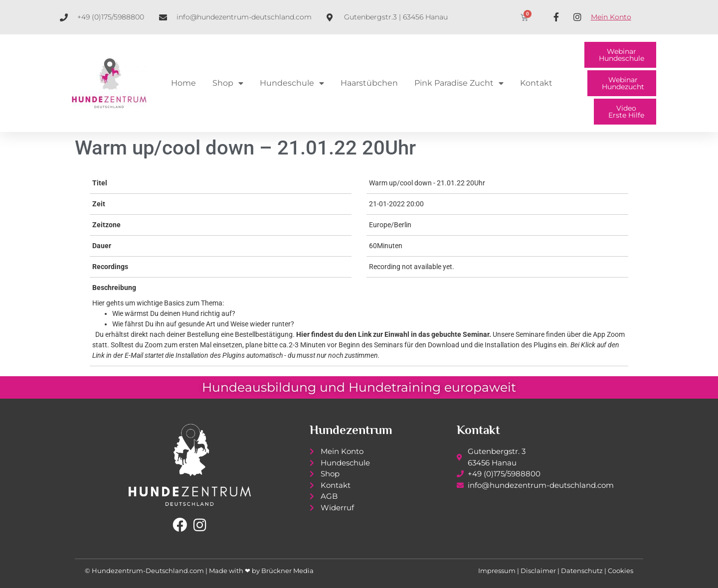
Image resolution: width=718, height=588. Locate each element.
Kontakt (536, 83)
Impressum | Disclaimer (517, 571)
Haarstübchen (369, 83)
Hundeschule (292, 83)
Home (183, 83)
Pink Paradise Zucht (459, 83)
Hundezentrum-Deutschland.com (148, 571)
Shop (228, 83)
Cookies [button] (621, 571)
